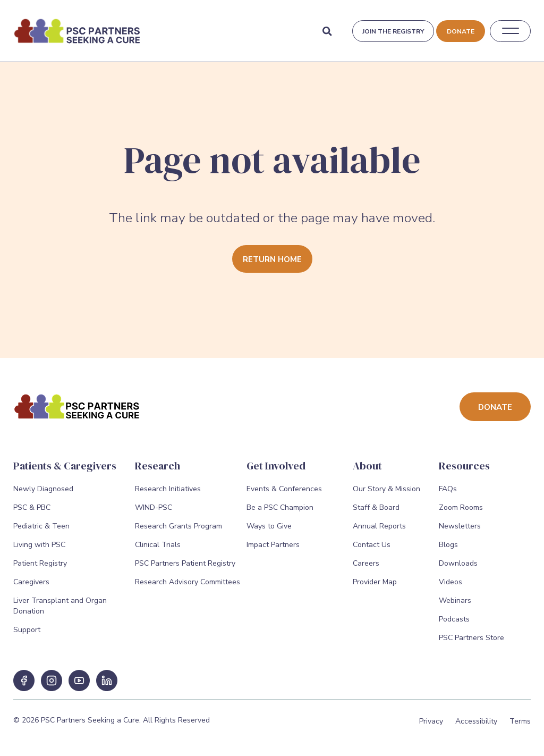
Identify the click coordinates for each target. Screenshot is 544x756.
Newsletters (460, 526)
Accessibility (476, 721)
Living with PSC (39, 545)
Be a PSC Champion (280, 507)
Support (27, 630)
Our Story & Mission (386, 489)
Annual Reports (379, 526)
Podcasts (454, 619)
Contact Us (372, 545)
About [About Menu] (367, 466)
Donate (461, 31)
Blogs (448, 545)
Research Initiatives (168, 489)
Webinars (455, 600)
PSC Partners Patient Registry (185, 563)
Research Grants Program (178, 526)
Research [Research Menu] (158, 466)
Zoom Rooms (461, 507)
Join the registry (393, 31)
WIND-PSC (154, 507)
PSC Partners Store (471, 638)
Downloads (458, 563)
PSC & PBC (32, 507)
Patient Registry (40, 563)
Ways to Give (269, 526)
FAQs (448, 489)
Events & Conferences (284, 489)
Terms (520, 721)
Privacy (431, 721)
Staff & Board (376, 507)
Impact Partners (273, 545)
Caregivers (31, 582)
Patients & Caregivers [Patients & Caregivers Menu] (65, 466)
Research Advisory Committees (188, 582)
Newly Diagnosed (43, 489)
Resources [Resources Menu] (464, 466)
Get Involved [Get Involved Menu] (276, 466)
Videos (450, 582)
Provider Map (375, 582)
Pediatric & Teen (41, 526)
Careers (366, 563)
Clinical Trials (158, 545)
